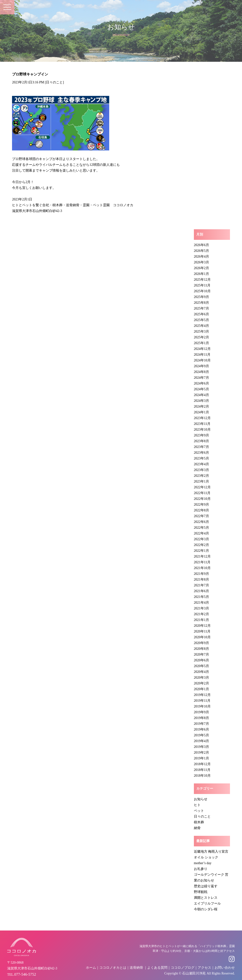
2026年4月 (201, 257)
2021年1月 (201, 620)
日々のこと (54, 82)
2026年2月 (201, 268)
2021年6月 (201, 591)
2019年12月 (202, 695)
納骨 (197, 828)
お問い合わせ (225, 968)
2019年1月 (201, 758)
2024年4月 (201, 395)
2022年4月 (201, 533)
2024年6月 (201, 383)
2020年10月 (202, 637)
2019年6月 (201, 729)
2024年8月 (201, 372)
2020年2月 (201, 683)
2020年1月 (201, 689)
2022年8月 (201, 510)
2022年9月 (201, 505)
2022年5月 (201, 528)
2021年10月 (202, 568)
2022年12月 (202, 487)
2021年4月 (201, 603)
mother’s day (203, 863)
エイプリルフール (207, 903)
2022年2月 (201, 545)
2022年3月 (201, 539)
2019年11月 (202, 701)
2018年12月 (202, 764)
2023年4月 (201, 464)
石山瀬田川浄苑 (194, 973)
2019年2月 (201, 753)
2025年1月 (201, 343)
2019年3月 (201, 747)
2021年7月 (201, 585)
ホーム (91, 968)
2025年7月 (201, 308)
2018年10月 (202, 776)
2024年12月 (202, 349)
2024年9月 (201, 366)
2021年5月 (201, 597)
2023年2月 (201, 476)
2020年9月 (201, 643)
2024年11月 (202, 355)
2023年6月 (201, 453)
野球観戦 (201, 892)
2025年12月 (202, 280)
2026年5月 (201, 251)
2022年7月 (201, 516)
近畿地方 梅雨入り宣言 (211, 852)
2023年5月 (201, 458)
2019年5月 (201, 735)
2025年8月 (201, 303)
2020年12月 (202, 626)
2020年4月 (201, 672)
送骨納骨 (136, 968)
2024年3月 (201, 401)
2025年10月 (202, 291)
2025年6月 (201, 314)
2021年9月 (201, 574)
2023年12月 (202, 418)
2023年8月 (201, 441)
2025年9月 (201, 297)
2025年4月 (201, 326)
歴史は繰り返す (206, 886)
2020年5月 (201, 666)
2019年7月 (201, 724)
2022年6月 (201, 522)
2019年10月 (202, 706)
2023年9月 (201, 435)
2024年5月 (201, 389)
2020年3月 (201, 678)
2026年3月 (201, 262)
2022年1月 (201, 551)
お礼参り (201, 869)
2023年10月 (202, 430)
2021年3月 (201, 608)
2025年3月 (201, 332)
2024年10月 (202, 360)
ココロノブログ (183, 968)
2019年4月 (201, 741)
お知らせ (201, 799)
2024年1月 (201, 412)
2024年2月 (201, 406)
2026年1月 (201, 274)
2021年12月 (202, 556)
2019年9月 (201, 712)
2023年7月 (201, 447)
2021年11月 (202, 562)
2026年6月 (201, 245)
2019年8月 (201, 718)
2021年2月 (201, 614)
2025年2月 (201, 337)
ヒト (197, 805)
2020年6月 (201, 660)
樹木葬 (199, 822)
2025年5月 (201, 320)
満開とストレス (206, 898)
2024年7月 (201, 378)
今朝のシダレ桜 (206, 909)
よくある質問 (157, 968)
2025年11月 (202, 285)
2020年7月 (201, 654)
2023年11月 (202, 424)
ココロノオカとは (113, 968)
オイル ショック (206, 857)
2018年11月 (202, 770)
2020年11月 (202, 631)
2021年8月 (201, 580)
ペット (199, 811)
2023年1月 (201, 481)
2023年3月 (201, 470)
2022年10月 (202, 499)
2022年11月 (202, 493)
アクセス (204, 968)
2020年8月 (201, 649)
